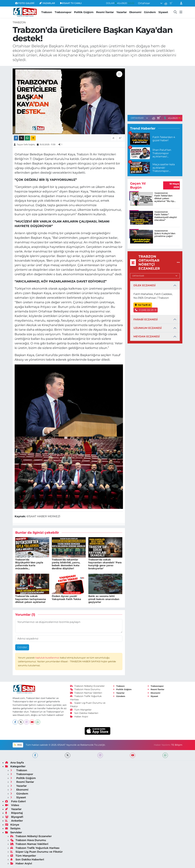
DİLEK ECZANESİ (144, 285)
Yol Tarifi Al (143, 305)
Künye (12, 825)
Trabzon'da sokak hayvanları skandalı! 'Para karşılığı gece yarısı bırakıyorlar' (105, 564)
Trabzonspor (63, 12)
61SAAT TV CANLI (71, 3)
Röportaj (14, 813)
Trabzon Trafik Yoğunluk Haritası (35, 848)
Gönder (22, 647)
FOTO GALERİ (25, 3)
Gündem (150, 12)
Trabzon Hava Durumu (85, 689)
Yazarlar (122, 12)
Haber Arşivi (79, 717)
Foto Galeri (15, 801)
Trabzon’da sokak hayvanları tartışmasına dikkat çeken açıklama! (31, 599)
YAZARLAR (47, 3)
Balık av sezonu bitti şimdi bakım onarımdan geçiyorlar (104, 599)
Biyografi (14, 817)
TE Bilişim (177, 745)
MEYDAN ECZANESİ (147, 336)
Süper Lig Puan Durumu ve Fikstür (36, 852)
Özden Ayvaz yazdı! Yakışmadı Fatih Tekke (66, 598)
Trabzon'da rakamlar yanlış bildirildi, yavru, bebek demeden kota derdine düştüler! (66, 564)
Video (12, 805)
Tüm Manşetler (81, 710)
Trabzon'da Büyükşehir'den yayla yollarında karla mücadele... (29, 564)
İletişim (13, 828)
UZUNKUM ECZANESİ (148, 328)
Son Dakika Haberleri (84, 713)
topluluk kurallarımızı (48, 658)
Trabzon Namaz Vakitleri (86, 693)
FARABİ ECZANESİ (146, 319)
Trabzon (47, 12)
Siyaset (163, 12)
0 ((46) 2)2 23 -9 (146, 310)
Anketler (14, 821)
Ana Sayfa (14, 763)
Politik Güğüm (84, 12)
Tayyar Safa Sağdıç (26, 144)
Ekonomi (135, 12)
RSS (18, 745)
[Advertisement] (155, 90)
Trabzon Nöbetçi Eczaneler (87, 686)
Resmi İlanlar (105, 12)
